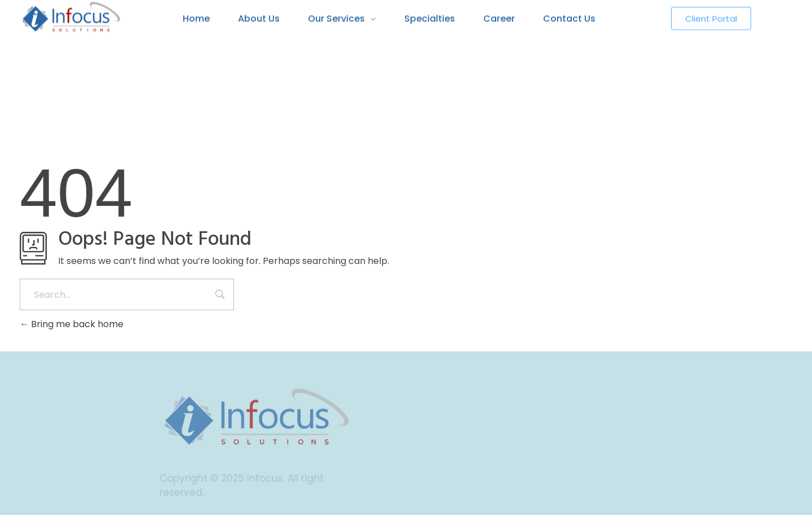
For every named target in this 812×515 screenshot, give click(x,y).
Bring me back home (72, 324)
